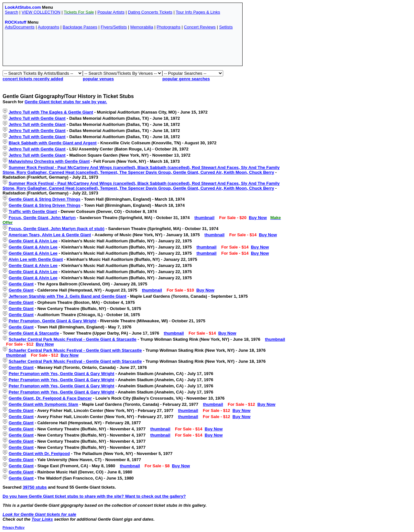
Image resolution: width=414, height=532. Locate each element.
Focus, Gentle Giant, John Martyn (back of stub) (57, 229)
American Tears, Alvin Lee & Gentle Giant (50, 235)
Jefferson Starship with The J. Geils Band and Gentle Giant (68, 296)
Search (11, 12)
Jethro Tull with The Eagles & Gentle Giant (51, 112)
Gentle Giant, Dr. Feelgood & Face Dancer (50, 398)
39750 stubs (35, 487)
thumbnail (204, 218)
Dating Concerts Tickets (150, 12)
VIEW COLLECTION (41, 12)
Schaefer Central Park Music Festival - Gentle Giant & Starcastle (73, 339)
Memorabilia (142, 27)
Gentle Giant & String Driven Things (45, 199)
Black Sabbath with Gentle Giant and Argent (53, 143)
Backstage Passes (80, 27)
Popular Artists (111, 12)
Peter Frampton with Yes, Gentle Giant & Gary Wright (62, 374)
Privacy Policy (14, 528)
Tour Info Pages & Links (198, 12)
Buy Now (258, 218)
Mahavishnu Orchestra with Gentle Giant (49, 161)
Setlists (226, 27)
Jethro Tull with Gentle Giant (37, 118)
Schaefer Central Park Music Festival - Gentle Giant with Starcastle (75, 350)
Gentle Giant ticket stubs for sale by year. (66, 102)
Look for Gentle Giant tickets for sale (39, 514)
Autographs (49, 27)
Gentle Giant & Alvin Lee (33, 241)
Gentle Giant (21, 284)
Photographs (169, 27)
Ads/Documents (20, 27)
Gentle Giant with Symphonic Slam (44, 404)
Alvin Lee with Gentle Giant (36, 259)
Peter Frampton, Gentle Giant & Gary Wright (53, 321)
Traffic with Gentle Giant (33, 211)
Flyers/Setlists (114, 27)
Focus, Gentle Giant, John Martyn (42, 218)
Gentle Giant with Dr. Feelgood (39, 454)
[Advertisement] (123, 49)
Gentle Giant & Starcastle (34, 333)
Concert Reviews (200, 27)
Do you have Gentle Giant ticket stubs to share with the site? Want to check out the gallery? (94, 496)
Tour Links (42, 519)
